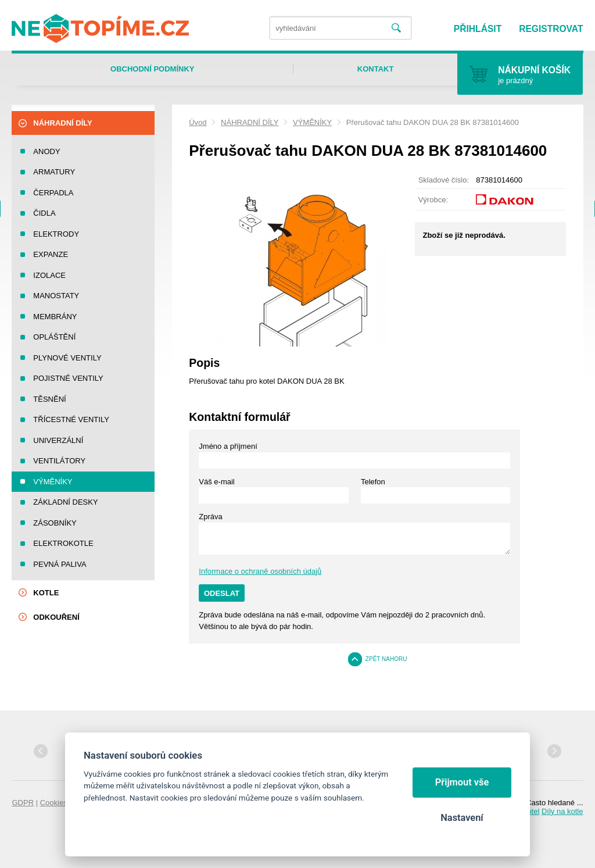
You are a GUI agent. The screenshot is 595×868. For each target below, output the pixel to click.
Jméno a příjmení (228, 446)
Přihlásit (478, 29)
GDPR (23, 803)
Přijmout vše (462, 782)
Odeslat (222, 593)
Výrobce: (433, 200)
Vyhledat (396, 28)
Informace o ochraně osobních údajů (260, 571)
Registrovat (551, 29)
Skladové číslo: (444, 180)
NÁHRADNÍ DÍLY (250, 122)
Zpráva (210, 517)
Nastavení (462, 818)
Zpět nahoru (386, 659)
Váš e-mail (216, 482)
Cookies (54, 803)
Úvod (198, 122)
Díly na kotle (562, 811)
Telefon (373, 482)
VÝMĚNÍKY (312, 122)
